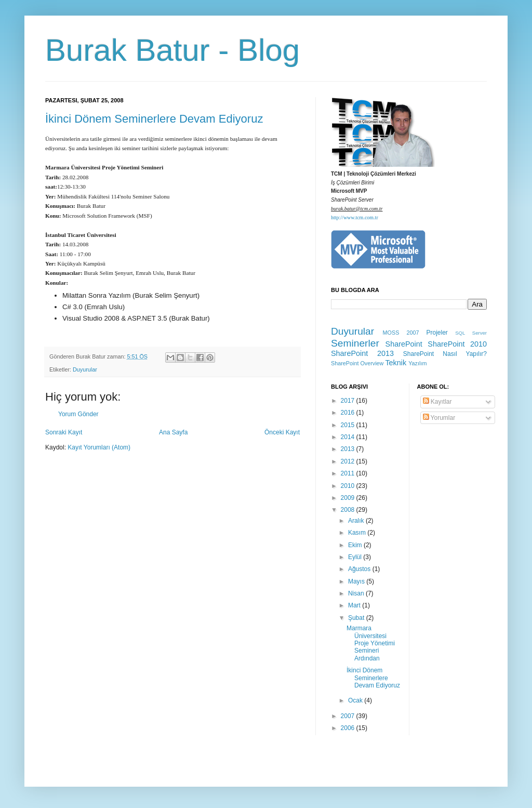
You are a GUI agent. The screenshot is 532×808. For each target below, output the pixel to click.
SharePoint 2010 (457, 344)
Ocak (356, 700)
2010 (349, 486)
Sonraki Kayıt (64, 432)
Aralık (357, 521)
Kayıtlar (437, 402)
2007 (349, 716)
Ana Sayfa (173, 432)
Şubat (357, 618)
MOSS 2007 (401, 333)
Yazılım (417, 363)
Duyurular (85, 369)
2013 (349, 449)
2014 (349, 437)
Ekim (356, 545)
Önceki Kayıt (282, 432)
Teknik (396, 363)
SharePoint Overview (357, 363)
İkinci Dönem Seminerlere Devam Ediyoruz (154, 119)
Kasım (358, 533)
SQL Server (471, 333)
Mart (355, 605)
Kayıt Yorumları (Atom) (99, 447)
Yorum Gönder (78, 414)
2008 (349, 510)
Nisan (357, 593)
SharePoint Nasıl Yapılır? (445, 354)
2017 (349, 401)
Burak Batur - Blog (172, 50)
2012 (349, 461)
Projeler (437, 333)
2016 (349, 413)
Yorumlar (439, 418)
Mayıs (357, 581)
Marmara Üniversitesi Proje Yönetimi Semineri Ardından (371, 643)
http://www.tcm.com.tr (355, 217)
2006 (349, 728)
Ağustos (360, 569)
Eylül (356, 557)
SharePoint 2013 (362, 353)
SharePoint (404, 344)
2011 (349, 473)
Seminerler (355, 343)
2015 (349, 425)
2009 (349, 498)
